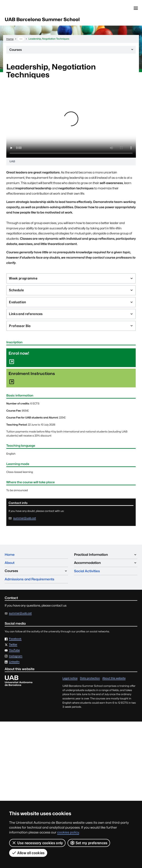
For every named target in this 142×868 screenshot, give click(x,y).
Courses (72, 51)
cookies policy (68, 832)
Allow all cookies (28, 853)
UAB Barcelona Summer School (43, 19)
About (10, 563)
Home (10, 555)
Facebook (15, 639)
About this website (114, 679)
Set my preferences (89, 843)
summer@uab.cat (25, 519)
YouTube (14, 651)
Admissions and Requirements (29, 580)
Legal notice (70, 679)
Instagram (16, 657)
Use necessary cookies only (37, 843)
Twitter (13, 645)
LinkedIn (14, 662)
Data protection (90, 679)
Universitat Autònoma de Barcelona (23, 8)
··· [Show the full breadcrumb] (21, 39)
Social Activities (87, 571)
